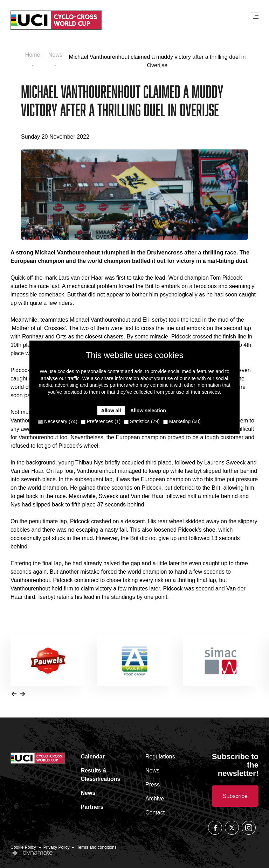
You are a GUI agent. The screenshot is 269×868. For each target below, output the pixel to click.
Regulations (160, 757)
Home (33, 55)
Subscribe (235, 796)
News (55, 55)
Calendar (93, 757)
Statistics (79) (142, 421)
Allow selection (148, 411)
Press (153, 785)
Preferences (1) (101, 421)
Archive (155, 799)
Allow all (111, 411)
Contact (155, 813)
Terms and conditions (96, 847)
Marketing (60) (182, 421)
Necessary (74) (58, 421)
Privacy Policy (57, 847)
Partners (92, 807)
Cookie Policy (23, 847)
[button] (14, 694)
